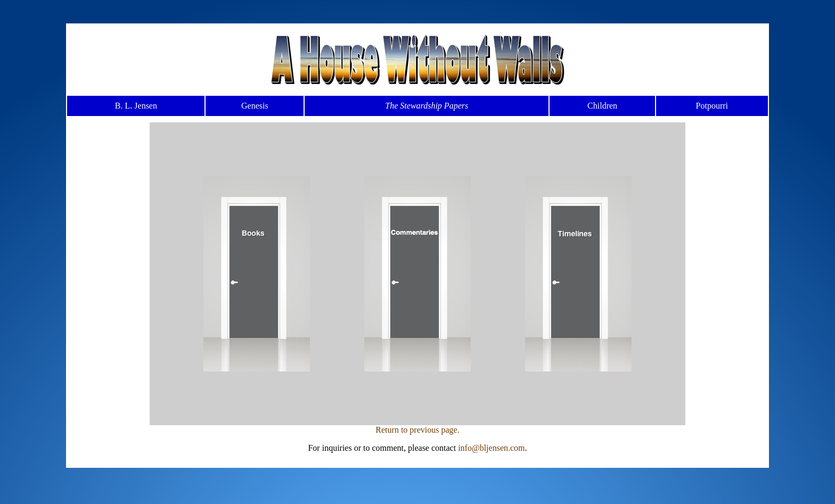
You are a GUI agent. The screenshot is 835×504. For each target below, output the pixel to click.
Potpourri (712, 106)
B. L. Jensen (136, 106)
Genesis (255, 106)
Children (602, 106)
